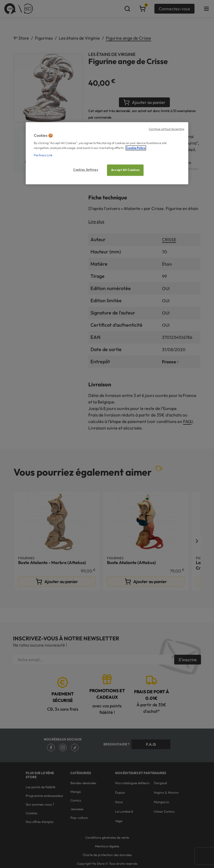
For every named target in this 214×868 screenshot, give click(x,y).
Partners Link (43, 155)
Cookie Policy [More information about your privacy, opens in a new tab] (136, 148)
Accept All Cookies (125, 170)
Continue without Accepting (166, 129)
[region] (107, 153)
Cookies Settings (86, 170)
